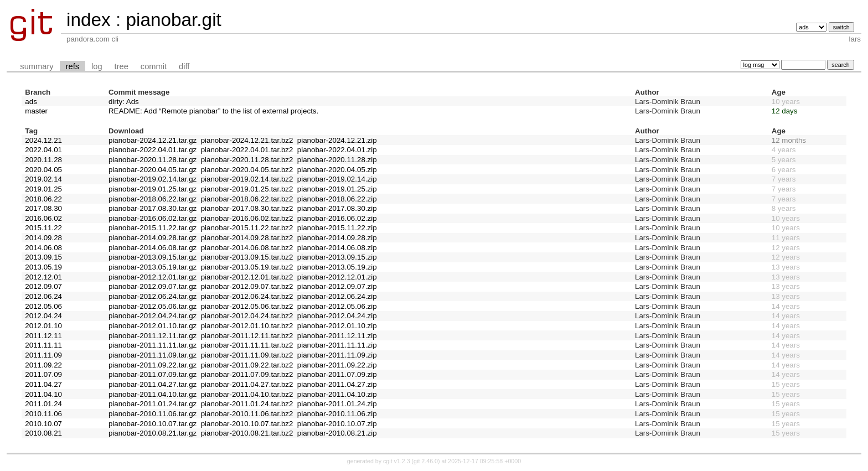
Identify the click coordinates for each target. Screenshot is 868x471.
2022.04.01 (43, 150)
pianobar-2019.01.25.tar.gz (153, 189)
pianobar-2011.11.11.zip (337, 345)
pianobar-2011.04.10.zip (337, 394)
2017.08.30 (43, 208)
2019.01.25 (43, 189)
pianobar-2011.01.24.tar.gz (153, 404)
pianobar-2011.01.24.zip (337, 404)
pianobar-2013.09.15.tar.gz (153, 257)
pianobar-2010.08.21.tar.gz (153, 433)
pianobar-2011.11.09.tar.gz (153, 355)
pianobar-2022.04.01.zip (337, 150)
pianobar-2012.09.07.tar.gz (153, 286)
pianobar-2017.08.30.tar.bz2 (247, 208)
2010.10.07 (43, 424)
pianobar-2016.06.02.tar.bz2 (247, 218)
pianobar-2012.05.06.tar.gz (153, 306)
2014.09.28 (43, 238)
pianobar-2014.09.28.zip (337, 238)
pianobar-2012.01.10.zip (337, 326)
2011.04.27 (43, 384)
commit (154, 66)
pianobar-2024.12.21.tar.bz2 (247, 140)
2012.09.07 (43, 286)
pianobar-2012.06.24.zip (337, 296)
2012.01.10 (43, 326)
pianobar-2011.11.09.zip (337, 355)
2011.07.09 (43, 374)
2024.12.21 (43, 140)
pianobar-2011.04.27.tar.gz (153, 384)
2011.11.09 (43, 355)
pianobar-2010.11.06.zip (337, 414)
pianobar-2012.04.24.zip (337, 316)
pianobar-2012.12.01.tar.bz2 (247, 277)
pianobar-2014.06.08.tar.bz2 (247, 248)
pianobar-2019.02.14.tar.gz (153, 179)
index (89, 20)
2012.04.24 (43, 316)
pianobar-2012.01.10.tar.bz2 (247, 326)
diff (184, 66)
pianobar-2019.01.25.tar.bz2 (247, 189)
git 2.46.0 (426, 461)
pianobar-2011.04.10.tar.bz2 (247, 394)
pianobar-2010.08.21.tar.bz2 (247, 433)
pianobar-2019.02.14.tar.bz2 (247, 179)
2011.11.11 (43, 345)
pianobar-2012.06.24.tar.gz (153, 296)
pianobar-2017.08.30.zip (337, 208)
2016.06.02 (43, 218)
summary (37, 66)
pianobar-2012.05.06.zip (337, 306)
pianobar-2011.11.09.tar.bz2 (247, 355)
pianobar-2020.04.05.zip (337, 170)
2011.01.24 (43, 404)
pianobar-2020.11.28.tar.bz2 (247, 160)
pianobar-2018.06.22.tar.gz (153, 199)
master (36, 111)
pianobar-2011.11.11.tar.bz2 (247, 345)
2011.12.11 (43, 336)
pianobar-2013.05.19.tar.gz (153, 267)
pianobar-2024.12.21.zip (337, 140)
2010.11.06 (43, 414)
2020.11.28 (43, 160)
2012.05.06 (43, 306)
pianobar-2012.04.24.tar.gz (153, 316)
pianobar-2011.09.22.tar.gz (153, 365)
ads (31, 102)
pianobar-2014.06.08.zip (337, 248)
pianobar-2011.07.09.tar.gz (153, 374)
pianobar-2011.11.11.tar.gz (153, 345)
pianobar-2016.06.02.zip (337, 218)
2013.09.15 (43, 257)
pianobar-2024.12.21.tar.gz (153, 140)
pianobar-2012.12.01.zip (337, 277)
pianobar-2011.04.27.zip (337, 384)
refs (73, 66)
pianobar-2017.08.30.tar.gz (153, 208)
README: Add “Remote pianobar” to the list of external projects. (213, 111)
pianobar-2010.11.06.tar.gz (153, 414)
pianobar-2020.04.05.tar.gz (153, 170)
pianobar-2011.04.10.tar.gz (153, 394)
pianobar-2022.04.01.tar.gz (153, 150)
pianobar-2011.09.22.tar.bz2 (247, 365)
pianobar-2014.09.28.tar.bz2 (247, 238)
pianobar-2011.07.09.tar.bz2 (247, 374)
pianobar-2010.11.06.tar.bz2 (247, 414)
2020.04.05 (43, 170)
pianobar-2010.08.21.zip (337, 433)
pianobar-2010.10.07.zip (337, 424)
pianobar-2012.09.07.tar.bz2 (247, 286)
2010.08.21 (43, 433)
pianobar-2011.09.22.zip (337, 365)
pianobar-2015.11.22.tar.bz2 (247, 228)
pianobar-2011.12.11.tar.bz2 (247, 336)
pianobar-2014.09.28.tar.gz (153, 238)
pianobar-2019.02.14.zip (337, 179)
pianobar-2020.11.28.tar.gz (153, 160)
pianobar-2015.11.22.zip (337, 228)
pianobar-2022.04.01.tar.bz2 (247, 150)
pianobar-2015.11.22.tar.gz (153, 228)
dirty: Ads (124, 102)
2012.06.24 (43, 296)
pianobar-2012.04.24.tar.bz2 (247, 316)
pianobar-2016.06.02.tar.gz (153, 218)
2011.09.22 (43, 365)
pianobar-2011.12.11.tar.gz (153, 336)
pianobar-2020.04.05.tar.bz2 (247, 170)
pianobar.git (173, 20)
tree (122, 66)
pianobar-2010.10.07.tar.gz (153, 424)
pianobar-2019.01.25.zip (337, 189)
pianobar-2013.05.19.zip (337, 267)
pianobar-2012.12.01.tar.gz (153, 277)
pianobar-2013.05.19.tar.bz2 (247, 267)
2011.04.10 (43, 394)
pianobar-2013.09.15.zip (337, 257)
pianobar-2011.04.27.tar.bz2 (247, 384)
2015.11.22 (43, 228)
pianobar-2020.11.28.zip (337, 160)
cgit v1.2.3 (397, 461)
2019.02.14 (43, 179)
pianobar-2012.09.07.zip (337, 286)
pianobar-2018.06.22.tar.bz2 (247, 199)
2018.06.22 (43, 199)
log (97, 66)
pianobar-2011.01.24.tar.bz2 (247, 404)
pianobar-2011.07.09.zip (337, 374)
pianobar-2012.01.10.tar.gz (153, 326)
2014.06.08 (43, 248)
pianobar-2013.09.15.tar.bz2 (247, 257)
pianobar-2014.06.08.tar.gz (153, 248)
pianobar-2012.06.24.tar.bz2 (247, 296)
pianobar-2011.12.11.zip (337, 336)
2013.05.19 (43, 267)
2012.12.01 (43, 277)
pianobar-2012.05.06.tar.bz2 (247, 306)
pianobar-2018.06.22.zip (337, 199)
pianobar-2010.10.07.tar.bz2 (247, 424)
